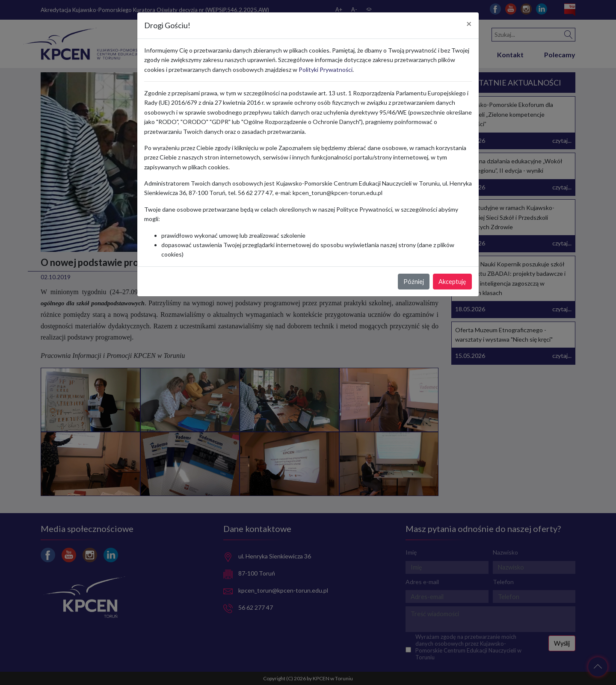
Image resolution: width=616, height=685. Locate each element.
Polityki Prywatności (326, 69)
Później (414, 282)
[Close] (469, 24)
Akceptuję (452, 282)
